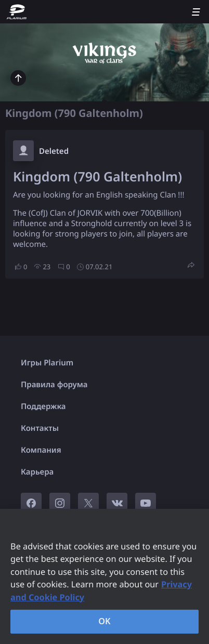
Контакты (40, 428)
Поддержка (43, 406)
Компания (41, 450)
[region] (104, 576)
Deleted (54, 151)
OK (104, 621)
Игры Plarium (47, 363)
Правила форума (54, 385)
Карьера (37, 472)
